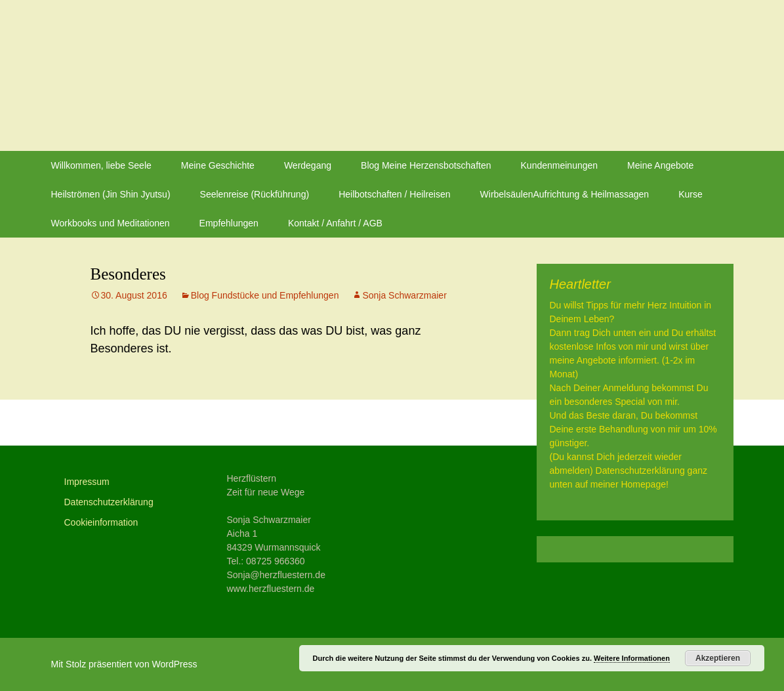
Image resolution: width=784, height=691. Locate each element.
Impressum (87, 482)
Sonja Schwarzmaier (404, 295)
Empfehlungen (229, 223)
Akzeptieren (718, 658)
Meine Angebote (660, 165)
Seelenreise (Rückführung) (255, 194)
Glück (116, 423)
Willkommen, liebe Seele (101, 165)
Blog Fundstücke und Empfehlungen (265, 295)
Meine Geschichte (218, 165)
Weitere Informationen (632, 658)
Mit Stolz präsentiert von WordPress (124, 664)
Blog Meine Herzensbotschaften (426, 165)
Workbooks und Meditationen (111, 223)
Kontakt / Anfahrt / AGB (335, 223)
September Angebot (420, 423)
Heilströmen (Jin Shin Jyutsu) (111, 194)
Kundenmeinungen (560, 165)
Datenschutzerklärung (109, 502)
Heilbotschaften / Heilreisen (394, 194)
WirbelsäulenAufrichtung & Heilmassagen (565, 194)
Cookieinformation (101, 522)
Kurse (691, 194)
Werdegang (308, 165)
